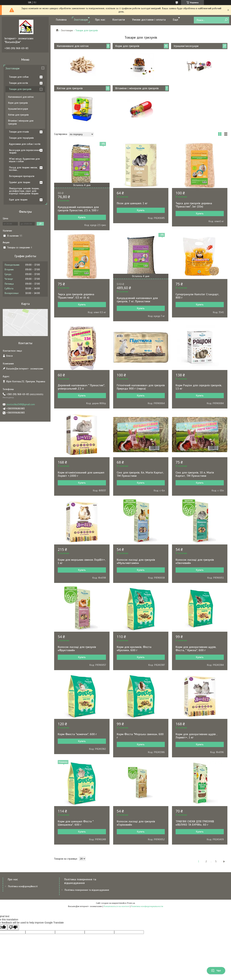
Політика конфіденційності (23, 886)
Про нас (100, 20)
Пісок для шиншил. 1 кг (132, 203)
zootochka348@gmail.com (21, 404)
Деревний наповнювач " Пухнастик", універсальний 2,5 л (81, 387)
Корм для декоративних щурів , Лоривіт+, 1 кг (196, 736)
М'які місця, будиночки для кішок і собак (24, 160)
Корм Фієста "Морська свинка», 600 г (140, 736)
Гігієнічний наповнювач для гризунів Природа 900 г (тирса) (141, 387)
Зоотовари (81, 20)
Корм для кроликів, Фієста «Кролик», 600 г (134, 649)
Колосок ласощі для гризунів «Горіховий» (136, 823)
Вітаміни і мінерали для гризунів (137, 88)
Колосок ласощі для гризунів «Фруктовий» (77, 649)
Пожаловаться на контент (116, 906)
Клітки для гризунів (70, 88)
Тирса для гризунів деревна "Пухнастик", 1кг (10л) (194, 205)
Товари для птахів (19, 132)
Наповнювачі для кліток (73, 46)
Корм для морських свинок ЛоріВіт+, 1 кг (82, 561)
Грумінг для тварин (20, 182)
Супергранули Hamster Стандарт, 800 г (197, 296)
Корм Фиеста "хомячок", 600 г (77, 734)
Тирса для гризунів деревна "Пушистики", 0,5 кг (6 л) (76, 296)
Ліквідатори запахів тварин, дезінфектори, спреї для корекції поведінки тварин (24, 191)
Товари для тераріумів (21, 138)
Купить (82, 217)
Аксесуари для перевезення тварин (24, 151)
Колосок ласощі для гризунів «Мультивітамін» (136, 561)
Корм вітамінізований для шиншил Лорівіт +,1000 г (81, 474)
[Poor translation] (13, 927)
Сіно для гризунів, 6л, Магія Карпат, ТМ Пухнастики (140, 474)
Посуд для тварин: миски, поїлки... (23, 169)
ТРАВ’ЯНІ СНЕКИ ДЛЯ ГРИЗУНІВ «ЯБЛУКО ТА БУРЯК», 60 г (195, 823)
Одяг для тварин (18, 200)
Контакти (119, 20)
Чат (216, 971)
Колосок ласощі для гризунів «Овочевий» (195, 561)
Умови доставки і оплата (149, 20)
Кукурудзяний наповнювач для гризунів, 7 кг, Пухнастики (137, 300)
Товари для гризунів (20, 89)
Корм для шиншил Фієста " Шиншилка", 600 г (76, 823)
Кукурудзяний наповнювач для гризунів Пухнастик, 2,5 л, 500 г (78, 209)
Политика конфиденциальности (147, 906)
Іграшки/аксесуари (186, 46)
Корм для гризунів (127, 46)
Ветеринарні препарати (22, 176)
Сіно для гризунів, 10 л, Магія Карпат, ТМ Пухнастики (195, 474)
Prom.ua (131, 903)
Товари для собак (19, 77)
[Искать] (226, 20)
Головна (61, 20)
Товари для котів (18, 83)
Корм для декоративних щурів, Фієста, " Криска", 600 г (196, 649)
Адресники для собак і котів (25, 144)
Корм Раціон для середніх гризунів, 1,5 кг (199, 387)
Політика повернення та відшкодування (87, 890)
